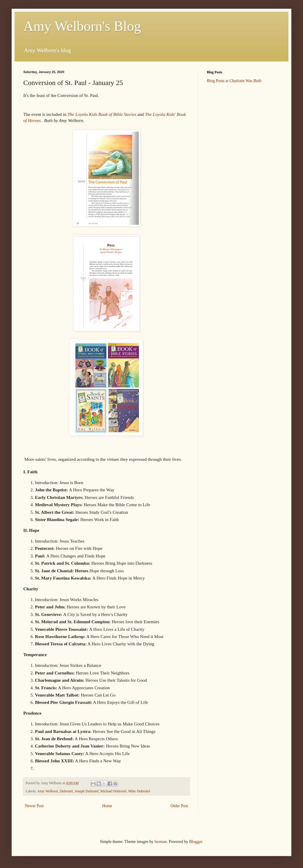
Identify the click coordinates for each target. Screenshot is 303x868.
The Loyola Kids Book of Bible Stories (103, 114)
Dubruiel (66, 791)
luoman (161, 842)
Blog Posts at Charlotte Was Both (234, 81)
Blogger (195, 842)
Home (107, 806)
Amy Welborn (48, 791)
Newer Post (34, 806)
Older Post (179, 806)
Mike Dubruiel (139, 791)
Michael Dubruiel (113, 791)
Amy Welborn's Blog (82, 26)
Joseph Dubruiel (87, 791)
